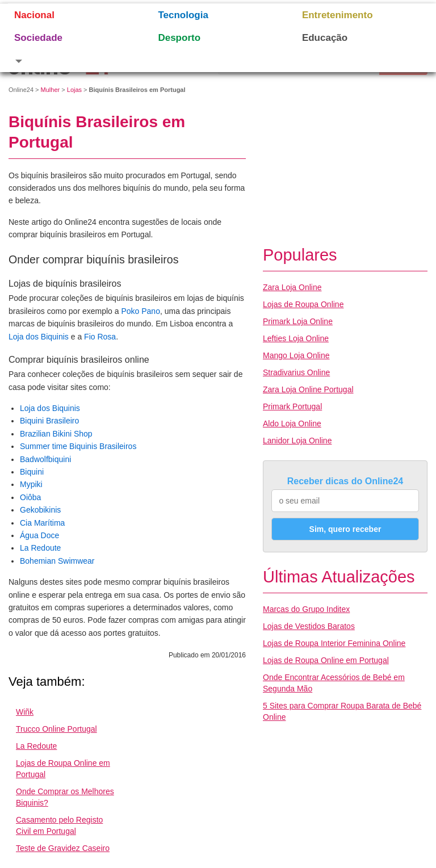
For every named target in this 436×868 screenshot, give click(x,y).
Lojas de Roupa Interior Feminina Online (334, 643)
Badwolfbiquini (45, 459)
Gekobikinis (40, 510)
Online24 (21, 90)
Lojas (74, 90)
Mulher (51, 90)
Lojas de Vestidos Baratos (309, 626)
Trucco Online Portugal (56, 729)
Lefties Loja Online (296, 338)
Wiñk (25, 712)
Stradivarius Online (296, 372)
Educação (325, 38)
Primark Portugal (292, 406)
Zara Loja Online (292, 287)
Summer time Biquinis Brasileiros (78, 446)
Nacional (34, 15)
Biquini (32, 472)
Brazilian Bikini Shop (56, 434)
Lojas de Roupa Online (303, 304)
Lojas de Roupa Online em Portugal (326, 660)
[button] (72, 61)
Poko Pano (141, 311)
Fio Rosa (100, 337)
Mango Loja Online (296, 355)
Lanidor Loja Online (297, 441)
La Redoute (40, 548)
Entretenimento (338, 15)
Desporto (179, 38)
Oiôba (30, 497)
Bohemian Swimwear (57, 561)
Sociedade (38, 38)
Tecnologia (183, 15)
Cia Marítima (42, 523)
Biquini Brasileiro (49, 421)
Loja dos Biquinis (39, 337)
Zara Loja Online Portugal (308, 389)
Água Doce (39, 535)
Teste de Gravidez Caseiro (63, 848)
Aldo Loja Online (292, 423)
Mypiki (31, 484)
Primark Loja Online (298, 321)
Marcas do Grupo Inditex (306, 609)
